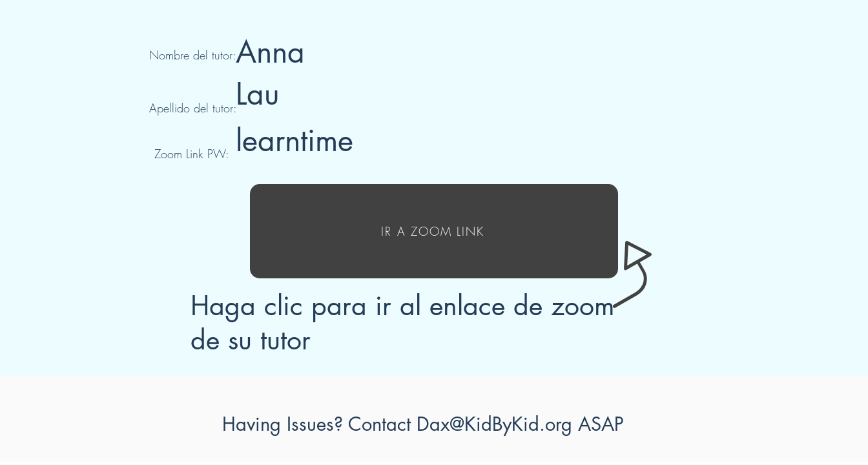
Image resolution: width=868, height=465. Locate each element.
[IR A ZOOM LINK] (434, 231)
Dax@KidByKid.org (494, 424)
